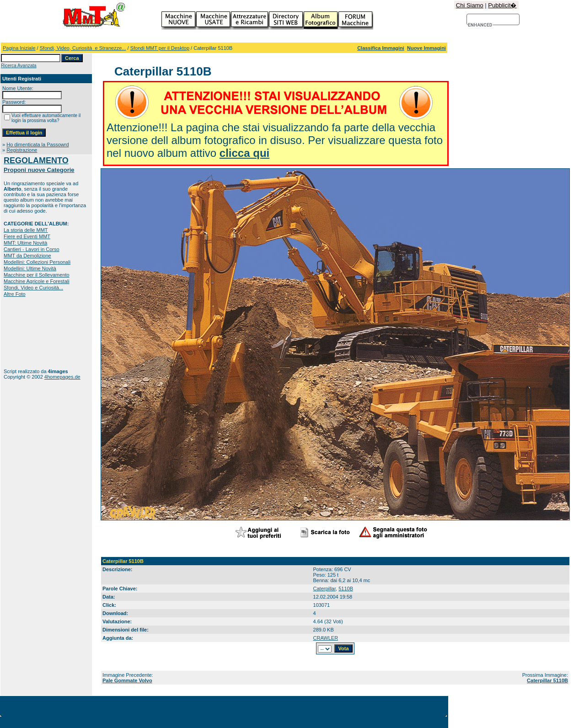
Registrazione (22, 150)
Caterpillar (325, 589)
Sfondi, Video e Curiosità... (33, 288)
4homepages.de (62, 377)
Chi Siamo (470, 5)
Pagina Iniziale (19, 48)
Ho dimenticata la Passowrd (38, 145)
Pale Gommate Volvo (127, 680)
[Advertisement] (32, 333)
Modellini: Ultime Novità (30, 268)
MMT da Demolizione (27, 256)
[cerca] (480, 25)
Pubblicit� (502, 5)
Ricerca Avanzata (19, 66)
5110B (346, 589)
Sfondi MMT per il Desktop (160, 48)
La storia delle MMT (26, 230)
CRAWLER (326, 638)
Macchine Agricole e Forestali (37, 281)
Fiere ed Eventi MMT (27, 236)
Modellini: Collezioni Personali (37, 262)
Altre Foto (15, 294)
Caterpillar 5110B (547, 680)
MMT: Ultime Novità (25, 243)
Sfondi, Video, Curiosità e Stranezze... (83, 48)
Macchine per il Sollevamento (37, 275)
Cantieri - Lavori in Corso (32, 249)
